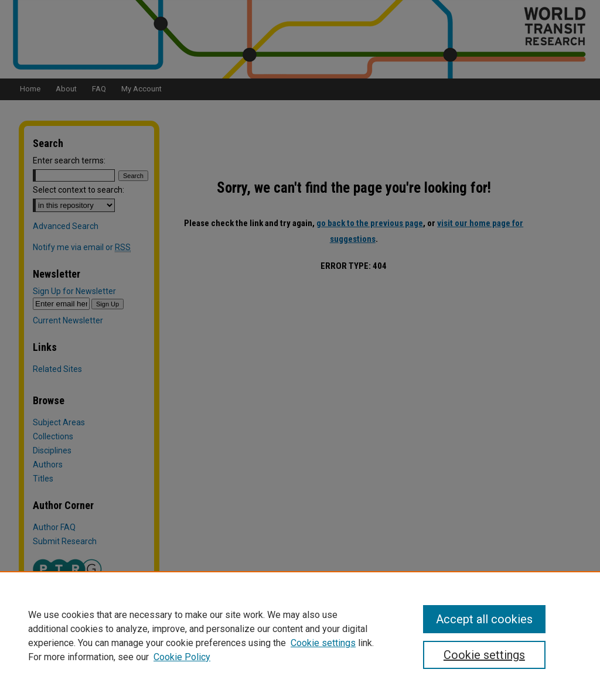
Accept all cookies (484, 619)
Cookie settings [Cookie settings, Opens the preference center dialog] (484, 655)
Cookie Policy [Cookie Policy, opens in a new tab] (182, 657)
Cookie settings (323, 643)
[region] (300, 636)
